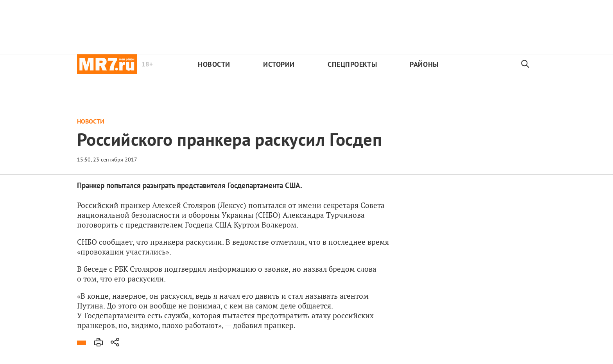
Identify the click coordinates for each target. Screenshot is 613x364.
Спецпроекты (352, 64)
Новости (214, 64)
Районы (424, 64)
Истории (279, 64)
